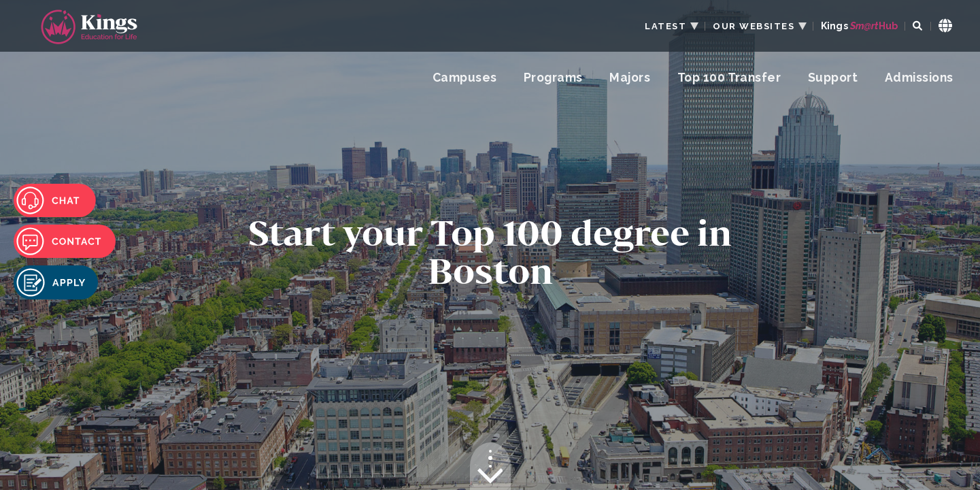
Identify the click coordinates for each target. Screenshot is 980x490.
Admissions (919, 77)
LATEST (665, 26)
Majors (630, 77)
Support (833, 77)
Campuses (465, 77)
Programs (553, 77)
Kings (859, 26)
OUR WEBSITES (754, 26)
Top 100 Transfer (729, 77)
